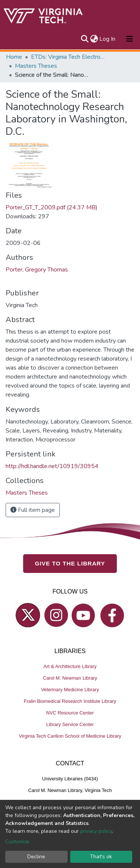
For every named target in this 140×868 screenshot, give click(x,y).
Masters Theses (36, 66)
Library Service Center (70, 724)
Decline (36, 857)
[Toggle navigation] (130, 39)
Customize (17, 842)
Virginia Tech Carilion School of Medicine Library (70, 736)
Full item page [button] (33, 510)
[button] (94, 39)
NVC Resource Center (70, 713)
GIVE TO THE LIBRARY (70, 563)
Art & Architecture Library (70, 666)
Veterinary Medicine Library (70, 690)
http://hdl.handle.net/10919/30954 (52, 466)
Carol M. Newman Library (70, 678)
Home (14, 57)
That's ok (101, 857)
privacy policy (96, 831)
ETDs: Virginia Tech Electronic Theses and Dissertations (68, 57)
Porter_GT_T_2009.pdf (52, 207)
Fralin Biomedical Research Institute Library (70, 701)
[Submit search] (85, 39)
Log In (108, 39)
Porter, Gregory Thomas (37, 270)
